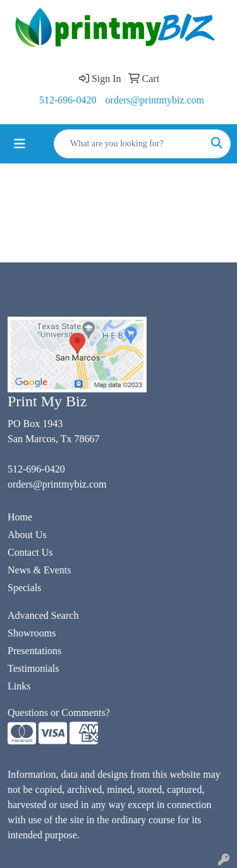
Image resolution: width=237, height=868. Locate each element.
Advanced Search (43, 615)
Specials (24, 588)
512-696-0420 (68, 100)
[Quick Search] (129, 144)
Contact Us (30, 552)
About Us (27, 535)
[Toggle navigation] (20, 144)
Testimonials (33, 668)
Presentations (34, 651)
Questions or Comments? (59, 713)
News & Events (39, 570)
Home (20, 517)
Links (19, 686)
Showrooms (32, 633)
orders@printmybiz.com (155, 100)
